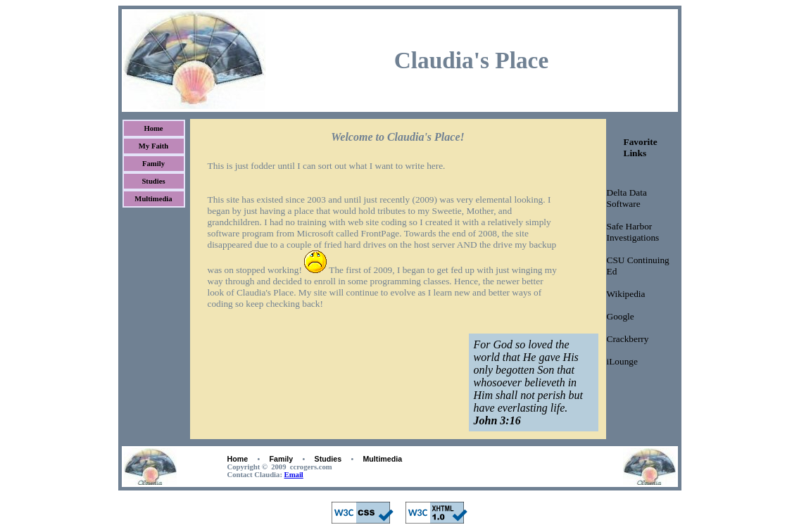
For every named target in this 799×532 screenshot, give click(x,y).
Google (621, 316)
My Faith (153, 146)
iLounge (622, 361)
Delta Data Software (627, 198)
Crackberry (628, 339)
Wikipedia (626, 294)
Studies (153, 181)
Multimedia (153, 199)
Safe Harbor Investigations (633, 232)
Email (294, 475)
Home (153, 128)
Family (153, 164)
